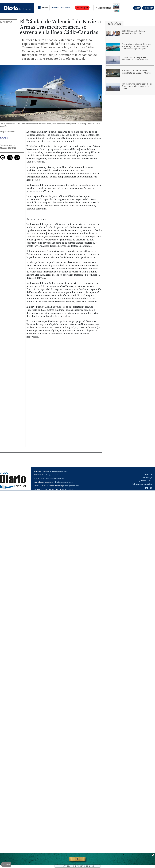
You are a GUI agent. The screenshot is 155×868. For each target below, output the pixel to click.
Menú (45, 8)
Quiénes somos (146, 481)
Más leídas (114, 24)
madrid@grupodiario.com (55, 479)
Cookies (6, 864)
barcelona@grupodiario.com (58, 471)
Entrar (137, 8)
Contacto (148, 474)
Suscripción (148, 8)
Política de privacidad (142, 484)
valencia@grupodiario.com (63, 482)
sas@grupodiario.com (71, 486)
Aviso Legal (147, 478)
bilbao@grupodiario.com (53, 475)
